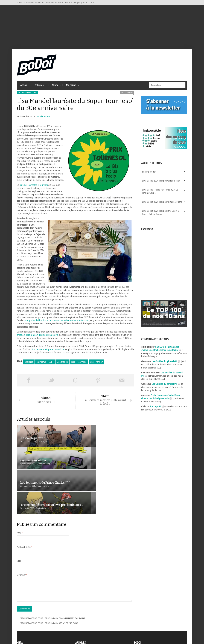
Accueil (24, 88)
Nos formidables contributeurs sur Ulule (154, 627)
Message (22, 536)
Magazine (71, 89)
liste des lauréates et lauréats (34, 188)
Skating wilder (149, 175)
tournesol (82, 365)
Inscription (22, 616)
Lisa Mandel (62, 365)
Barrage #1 (156, 410)
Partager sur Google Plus (75, 383)
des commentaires (28, 625)
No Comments (127, 96)
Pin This (98, 383)
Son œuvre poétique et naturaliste (48, 353)
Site (19, 522)
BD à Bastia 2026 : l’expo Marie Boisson (161, 184)
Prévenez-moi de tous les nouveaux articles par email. (49, 588)
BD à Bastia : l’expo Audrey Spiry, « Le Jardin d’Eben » (160, 195)
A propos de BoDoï (144, 615)
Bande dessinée (24, 96)
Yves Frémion (97, 365)
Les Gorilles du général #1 (164, 365)
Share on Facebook (28, 383)
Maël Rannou (43, 120)
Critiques (39, 89)
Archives (79, 616)
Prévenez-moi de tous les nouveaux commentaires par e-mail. (53, 583)
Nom (20, 493)
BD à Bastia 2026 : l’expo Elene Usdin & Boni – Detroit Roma (161, 216)
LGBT (51, 365)
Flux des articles (27, 622)
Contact (139, 621)
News (55, 89)
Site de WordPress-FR (27, 628)
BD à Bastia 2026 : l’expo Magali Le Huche (162, 205)
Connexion (22, 619)
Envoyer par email (122, 383)
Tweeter (52, 383)
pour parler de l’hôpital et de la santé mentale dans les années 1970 (56, 324)
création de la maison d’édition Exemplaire (37, 338)
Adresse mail (24, 507)
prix (73, 365)
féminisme (41, 365)
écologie (29, 365)
